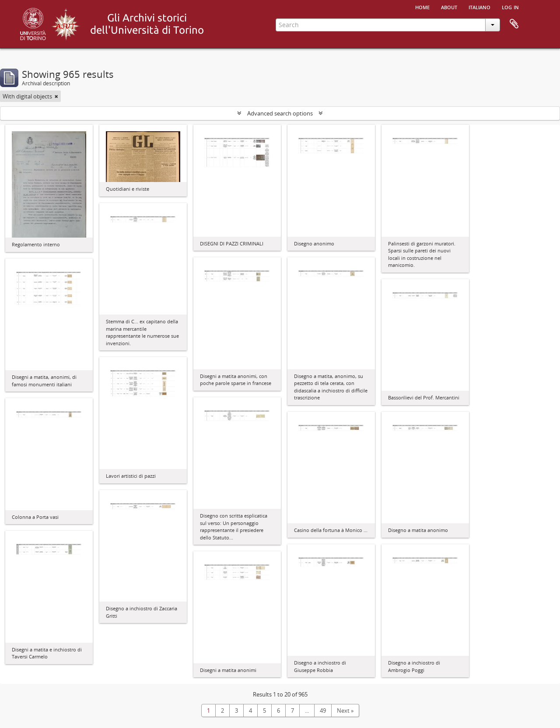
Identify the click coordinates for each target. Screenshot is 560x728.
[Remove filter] (56, 96)
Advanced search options (280, 113)
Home (422, 7)
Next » (345, 710)
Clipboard (514, 24)
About (449, 7)
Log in (510, 7)
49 (323, 710)
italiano (479, 7)
